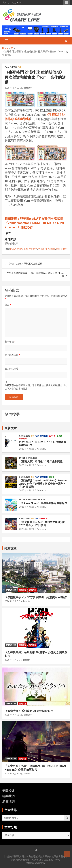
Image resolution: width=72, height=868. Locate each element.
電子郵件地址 (12, 355)
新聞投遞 (8, 791)
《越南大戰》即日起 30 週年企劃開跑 (41, 461)
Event (22, 458)
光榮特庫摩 (22, 249)
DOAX (13, 249)
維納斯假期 (62, 249)
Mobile (42, 500)
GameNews (11, 67)
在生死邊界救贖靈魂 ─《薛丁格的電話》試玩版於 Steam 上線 (35, 275)
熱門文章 (33, 645)
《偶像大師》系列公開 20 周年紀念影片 (29, 711)
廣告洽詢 (8, 801)
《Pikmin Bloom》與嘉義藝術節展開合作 (43, 503)
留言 (8, 305)
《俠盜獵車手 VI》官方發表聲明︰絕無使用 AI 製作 (36, 597)
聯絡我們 (8, 796)
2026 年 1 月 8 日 (13, 660)
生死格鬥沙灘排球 (47, 249)
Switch (52, 436)
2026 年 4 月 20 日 (28, 449)
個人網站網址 (11, 369)
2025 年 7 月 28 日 (13, 715)
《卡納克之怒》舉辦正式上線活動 (25, 264)
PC (19, 67)
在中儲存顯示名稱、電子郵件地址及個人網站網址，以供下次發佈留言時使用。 (36, 387)
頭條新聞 (23, 439)
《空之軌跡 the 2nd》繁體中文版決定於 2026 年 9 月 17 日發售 (42, 524)
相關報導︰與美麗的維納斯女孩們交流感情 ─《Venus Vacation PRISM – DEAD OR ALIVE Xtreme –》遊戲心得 (35, 223)
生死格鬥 (33, 249)
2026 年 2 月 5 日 (13, 601)
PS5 (37, 519)
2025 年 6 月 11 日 (13, 774)
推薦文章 (23, 590)
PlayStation (41, 436)
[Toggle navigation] (6, 41)
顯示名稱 (10, 342)
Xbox (60, 436)
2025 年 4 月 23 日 (13, 88)
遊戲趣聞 (33, 590)
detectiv (28, 88)
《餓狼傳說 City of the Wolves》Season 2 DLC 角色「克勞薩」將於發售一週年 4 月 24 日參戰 (43, 484)
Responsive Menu (66, 3)
